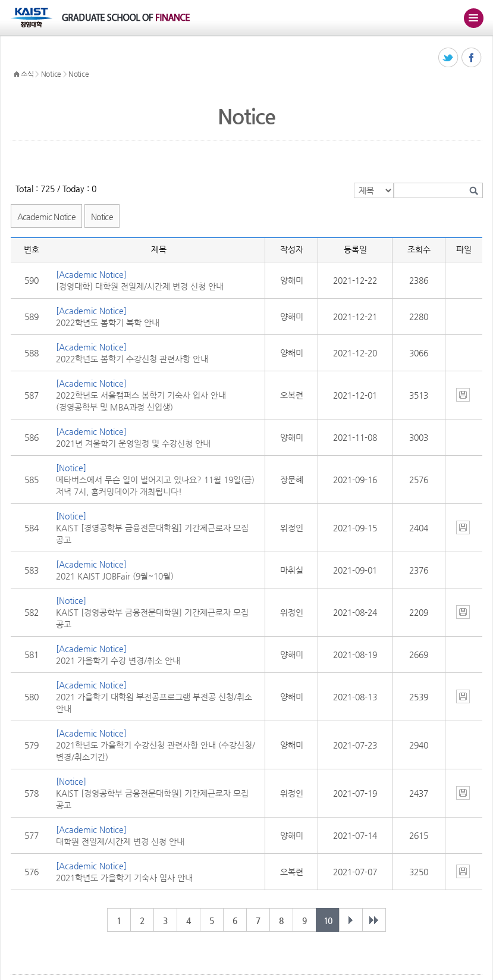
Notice (51, 74)
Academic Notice (47, 217)
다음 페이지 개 (351, 920)
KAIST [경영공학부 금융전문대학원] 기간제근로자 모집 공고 (152, 534)
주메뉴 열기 (473, 18)
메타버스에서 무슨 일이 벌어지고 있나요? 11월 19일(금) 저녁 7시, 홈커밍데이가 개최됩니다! (155, 486)
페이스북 (472, 58)
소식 (27, 74)
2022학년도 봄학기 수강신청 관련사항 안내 (132, 359)
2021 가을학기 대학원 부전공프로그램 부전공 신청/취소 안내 (154, 703)
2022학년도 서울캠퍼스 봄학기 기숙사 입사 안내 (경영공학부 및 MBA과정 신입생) (141, 401)
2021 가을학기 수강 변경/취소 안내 (118, 660)
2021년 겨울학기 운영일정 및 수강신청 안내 (133, 443)
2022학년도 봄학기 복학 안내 (108, 323)
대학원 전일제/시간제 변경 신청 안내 (120, 841)
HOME (17, 74)
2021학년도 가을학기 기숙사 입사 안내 (124, 878)
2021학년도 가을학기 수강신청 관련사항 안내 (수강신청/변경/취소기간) (156, 751)
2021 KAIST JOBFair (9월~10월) (115, 576)
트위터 (449, 58)
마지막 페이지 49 (374, 920)
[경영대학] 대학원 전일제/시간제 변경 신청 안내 (140, 286)
